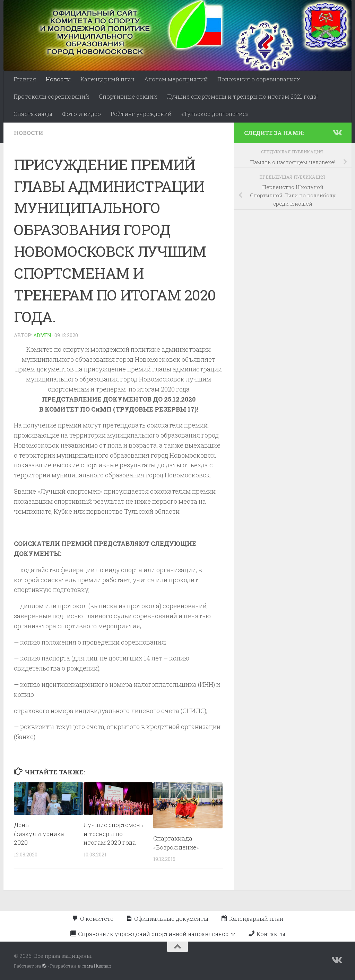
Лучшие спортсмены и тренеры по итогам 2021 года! (242, 96)
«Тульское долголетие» (215, 114)
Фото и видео (81, 114)
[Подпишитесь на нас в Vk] (337, 133)
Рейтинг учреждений (141, 114)
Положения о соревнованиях (259, 79)
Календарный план (107, 79)
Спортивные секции (128, 96)
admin (42, 335)
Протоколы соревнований (51, 96)
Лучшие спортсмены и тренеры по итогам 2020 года (114, 834)
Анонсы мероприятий (176, 79)
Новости (58, 79)
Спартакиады (33, 114)
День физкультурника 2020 (39, 834)
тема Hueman (97, 966)
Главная (25, 79)
